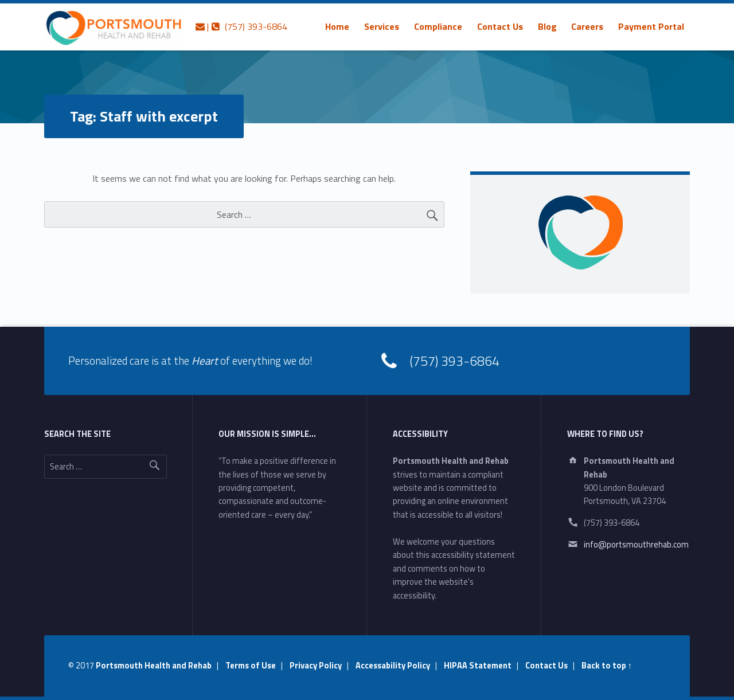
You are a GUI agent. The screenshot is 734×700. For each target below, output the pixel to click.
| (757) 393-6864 (241, 26)
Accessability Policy (393, 666)
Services (382, 26)
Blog (547, 26)
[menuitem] (337, 26)
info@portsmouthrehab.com (636, 545)
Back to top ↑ (607, 666)
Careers (587, 26)
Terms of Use (251, 666)
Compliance (438, 26)
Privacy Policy (316, 666)
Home (337, 26)
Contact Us (500, 26)
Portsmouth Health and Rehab (154, 666)
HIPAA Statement (478, 666)
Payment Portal (651, 26)
